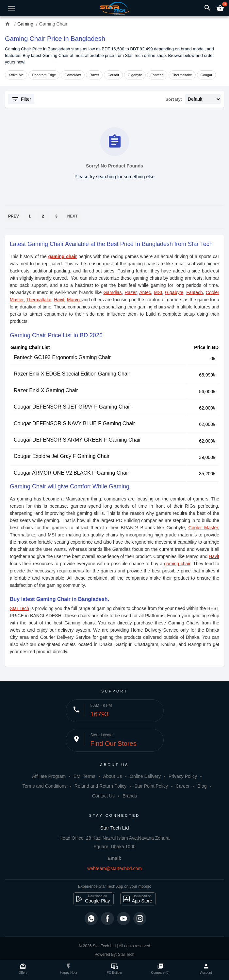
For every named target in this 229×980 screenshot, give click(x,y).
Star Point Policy (151, 786)
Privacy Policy (183, 776)
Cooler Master (203, 528)
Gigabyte (135, 75)
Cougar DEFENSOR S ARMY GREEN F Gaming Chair (77, 440)
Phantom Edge (44, 75)
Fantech (157, 75)
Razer (94, 75)
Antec (145, 292)
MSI (158, 292)
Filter (21, 99)
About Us (113, 776)
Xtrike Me (16, 75)
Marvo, (75, 300)
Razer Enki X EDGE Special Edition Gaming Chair (72, 374)
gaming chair (62, 256)
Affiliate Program (49, 776)
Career (183, 786)
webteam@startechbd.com (114, 868)
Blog (202, 786)
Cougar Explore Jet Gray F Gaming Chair (62, 456)
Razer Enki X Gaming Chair (46, 390)
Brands (130, 796)
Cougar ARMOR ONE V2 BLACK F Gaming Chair (71, 473)
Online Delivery (145, 776)
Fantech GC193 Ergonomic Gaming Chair (62, 357)
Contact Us (103, 796)
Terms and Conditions (44, 786)
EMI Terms (84, 776)
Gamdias (112, 292)
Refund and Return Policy (101, 786)
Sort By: (174, 99)
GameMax (73, 75)
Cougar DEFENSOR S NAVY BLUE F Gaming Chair (74, 423)
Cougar (206, 75)
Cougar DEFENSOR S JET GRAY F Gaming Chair (72, 407)
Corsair (113, 75)
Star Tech (19, 608)
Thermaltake (182, 75)
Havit (59, 300)
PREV (14, 216)
